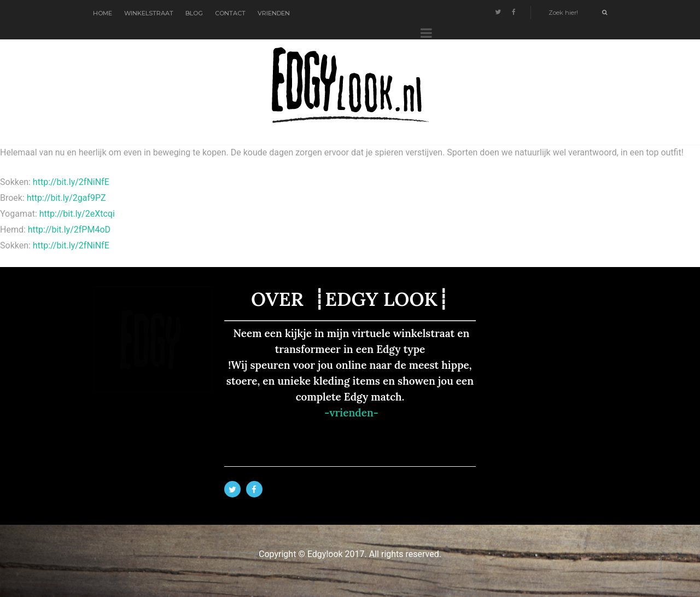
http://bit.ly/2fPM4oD (69, 230)
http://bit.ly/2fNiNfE (71, 182)
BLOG (194, 13)
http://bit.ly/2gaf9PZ (66, 198)
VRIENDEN (274, 13)
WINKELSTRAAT (149, 13)
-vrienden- (351, 413)
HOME (103, 13)
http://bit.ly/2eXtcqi (77, 214)
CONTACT (230, 13)
